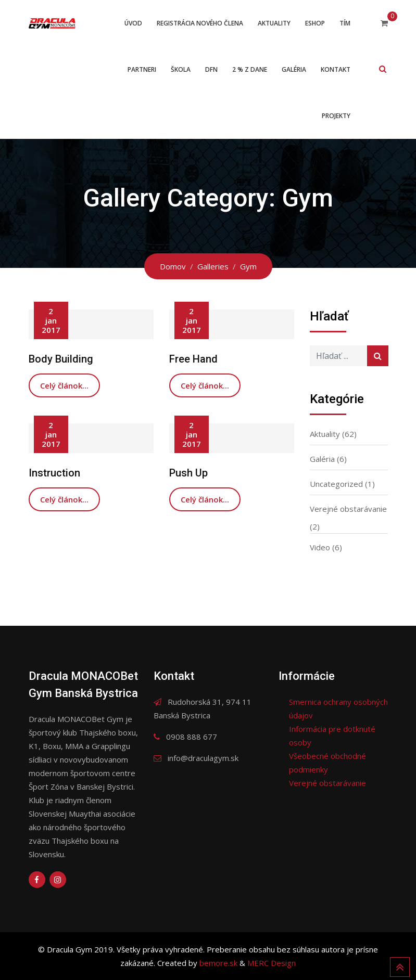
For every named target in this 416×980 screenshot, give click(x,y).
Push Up (188, 473)
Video (320, 547)
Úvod (133, 23)
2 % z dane (250, 69)
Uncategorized (336, 484)
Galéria (294, 69)
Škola (181, 69)
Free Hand (193, 359)
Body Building (61, 359)
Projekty (336, 116)
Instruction (54, 473)
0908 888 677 (192, 737)
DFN (211, 69)
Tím (345, 23)
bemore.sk (219, 963)
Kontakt (336, 69)
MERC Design (272, 963)
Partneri (142, 69)
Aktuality (274, 23)
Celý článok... (64, 385)
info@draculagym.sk (203, 758)
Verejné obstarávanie (348, 509)
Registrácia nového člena (200, 23)
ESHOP (315, 23)
